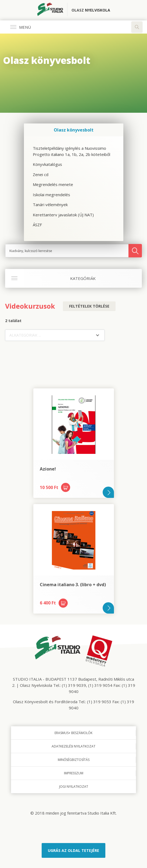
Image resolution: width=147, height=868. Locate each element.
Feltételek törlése (89, 306)
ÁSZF (37, 225)
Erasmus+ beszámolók (73, 733)
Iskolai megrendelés (51, 195)
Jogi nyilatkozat (74, 787)
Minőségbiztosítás (74, 760)
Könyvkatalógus (47, 164)
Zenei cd (41, 174)
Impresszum (74, 773)
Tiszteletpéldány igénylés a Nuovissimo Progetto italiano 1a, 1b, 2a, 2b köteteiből (71, 151)
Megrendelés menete (53, 184)
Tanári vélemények (50, 205)
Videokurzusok (30, 306)
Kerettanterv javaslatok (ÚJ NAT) (63, 215)
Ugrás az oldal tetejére (73, 850)
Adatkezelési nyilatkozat (73, 746)
